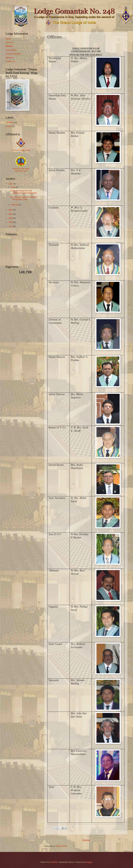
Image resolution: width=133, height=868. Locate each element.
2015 (11, 210)
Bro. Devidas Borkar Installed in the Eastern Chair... (24, 198)
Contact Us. (11, 61)
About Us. (10, 42)
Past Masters (11, 50)
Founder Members (13, 54)
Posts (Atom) (61, 846)
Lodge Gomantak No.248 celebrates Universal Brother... (24, 192)
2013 (11, 218)
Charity (9, 126)
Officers (9, 46)
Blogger (89, 862)
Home (86, 840)
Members (10, 58)
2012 (11, 222)
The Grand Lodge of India (21, 150)
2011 (11, 226)
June (13, 187)
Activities (9, 123)
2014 (11, 214)
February (15, 205)
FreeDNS (54, 862)
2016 (11, 184)
